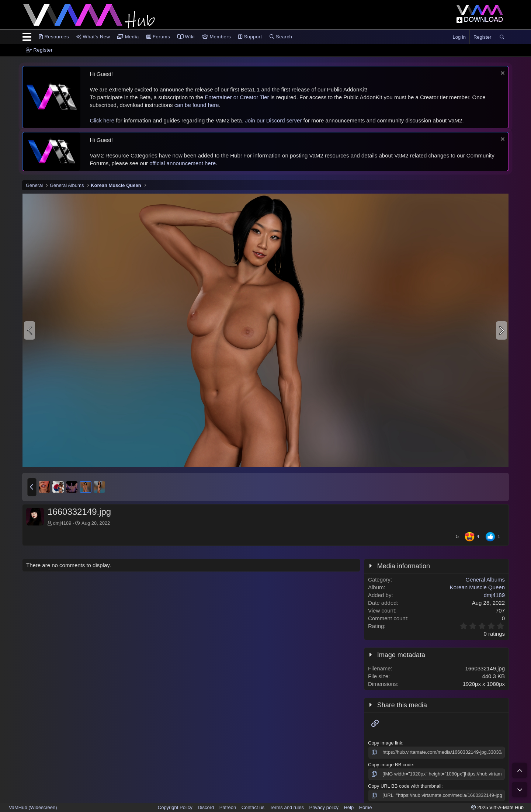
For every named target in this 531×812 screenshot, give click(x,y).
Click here (102, 120)
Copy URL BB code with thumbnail (405, 786)
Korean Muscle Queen (477, 587)
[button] (32, 487)
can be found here (197, 105)
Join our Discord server (273, 120)
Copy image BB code (391, 765)
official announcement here (183, 163)
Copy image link (385, 743)
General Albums (485, 579)
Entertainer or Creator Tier (237, 97)
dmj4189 (62, 523)
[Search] (502, 37)
